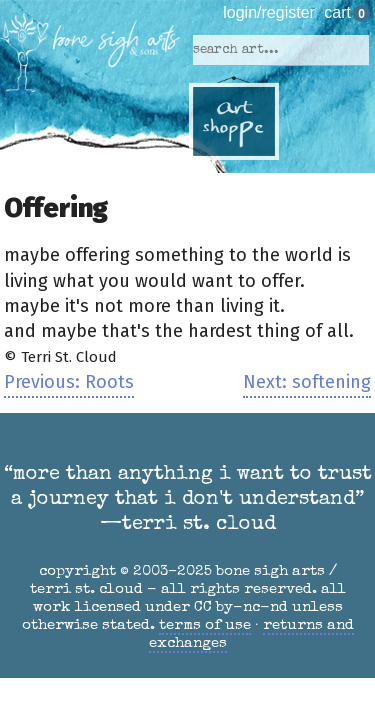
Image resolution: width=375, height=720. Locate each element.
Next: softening (307, 382)
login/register (269, 12)
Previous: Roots (69, 382)
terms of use (205, 625)
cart (337, 12)
